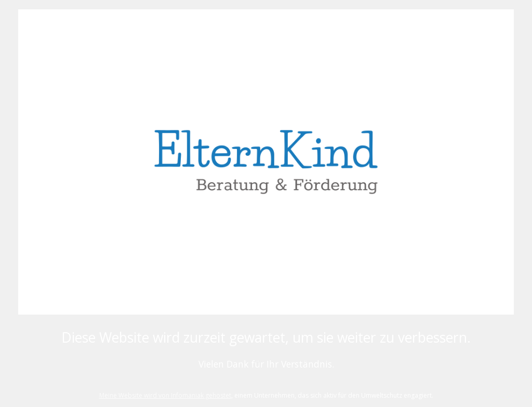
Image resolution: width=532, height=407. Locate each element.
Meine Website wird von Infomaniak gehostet (165, 395)
